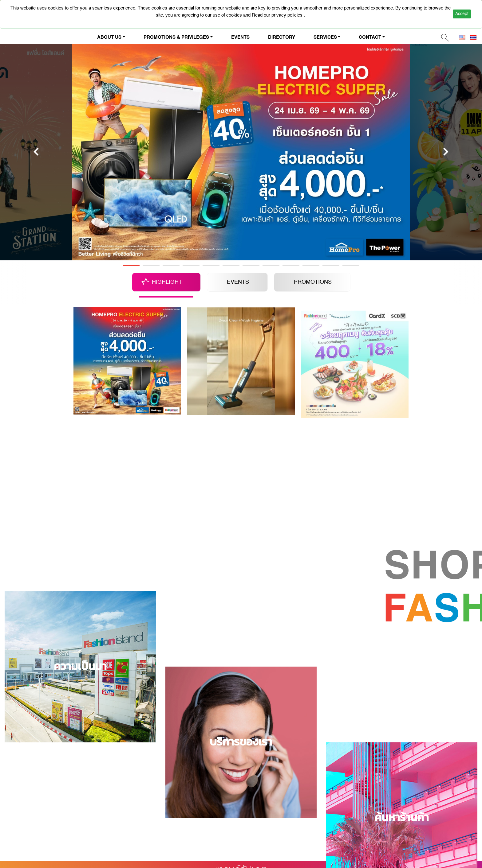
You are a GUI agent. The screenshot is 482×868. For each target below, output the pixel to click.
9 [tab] (291, 265)
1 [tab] (131, 265)
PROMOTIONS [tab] (313, 282)
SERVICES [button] (325, 37)
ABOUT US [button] (109, 37)
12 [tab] (351, 265)
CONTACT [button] (370, 37)
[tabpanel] (241, 152)
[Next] (446, 152)
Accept (462, 14)
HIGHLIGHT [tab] (167, 282)
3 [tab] (171, 265)
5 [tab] (211, 265)
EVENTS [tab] (238, 282)
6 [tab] (231, 265)
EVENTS (240, 37)
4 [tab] (191, 265)
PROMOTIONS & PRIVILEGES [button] (176, 37)
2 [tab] (151, 265)
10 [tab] (311, 265)
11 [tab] (331, 265)
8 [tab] (271, 265)
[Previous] (36, 152)
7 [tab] (251, 265)
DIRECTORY (282, 37)
